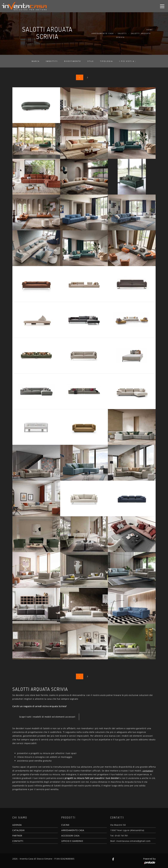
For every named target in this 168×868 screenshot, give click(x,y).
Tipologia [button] (106, 61)
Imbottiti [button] (52, 61)
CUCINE (65, 825)
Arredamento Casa (103, 33)
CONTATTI (18, 841)
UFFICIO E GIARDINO (72, 841)
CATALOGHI (19, 830)
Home (150, 30)
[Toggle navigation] (162, 6)
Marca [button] (36, 61)
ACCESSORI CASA (70, 836)
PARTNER (17, 836)
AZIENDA (17, 825)
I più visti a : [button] (128, 61)
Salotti (122, 33)
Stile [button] (91, 61)
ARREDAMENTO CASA (73, 830)
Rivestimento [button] (73, 61)
